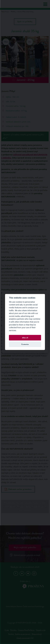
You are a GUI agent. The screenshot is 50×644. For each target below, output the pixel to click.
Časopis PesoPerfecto (26, 630)
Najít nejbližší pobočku (25, 548)
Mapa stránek (37, 634)
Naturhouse (5, 12)
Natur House (12, 4)
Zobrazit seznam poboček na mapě (25, 555)
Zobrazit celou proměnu (18, 489)
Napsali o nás (41, 630)
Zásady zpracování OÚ (25, 638)
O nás (7, 630)
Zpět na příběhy (25, 22)
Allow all (25, 338)
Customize (25, 344)
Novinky (13, 630)
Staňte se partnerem (23, 634)
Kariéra (11, 634)
